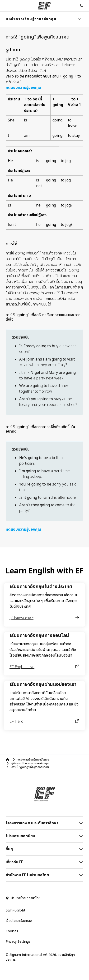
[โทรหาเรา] (81, 6)
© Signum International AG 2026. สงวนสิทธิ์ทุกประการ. (40, 957)
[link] (31, 19)
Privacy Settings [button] (18, 942)
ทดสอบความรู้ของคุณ (23, 88)
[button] (8, 6)
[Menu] (80, 19)
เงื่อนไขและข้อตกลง (19, 921)
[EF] (44, 6)
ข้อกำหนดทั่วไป (15, 910)
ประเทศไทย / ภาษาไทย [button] (23, 898)
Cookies (12, 931)
